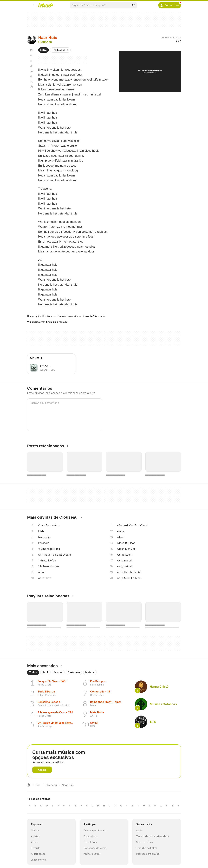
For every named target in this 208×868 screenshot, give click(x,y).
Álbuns (35, 842)
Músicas (36, 830)
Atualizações (38, 854)
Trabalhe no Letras (147, 848)
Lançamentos (38, 860)
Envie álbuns (91, 836)
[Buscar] (134, 5)
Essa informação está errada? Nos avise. (82, 316)
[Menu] (32, 5)
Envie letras (90, 842)
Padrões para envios (148, 854)
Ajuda (139, 830)
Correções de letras (95, 848)
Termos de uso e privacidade (153, 836)
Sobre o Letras (145, 842)
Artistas (35, 836)
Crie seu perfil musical (96, 830)
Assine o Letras (92, 854)
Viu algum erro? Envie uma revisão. (48, 322)
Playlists (36, 848)
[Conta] (178, 5)
